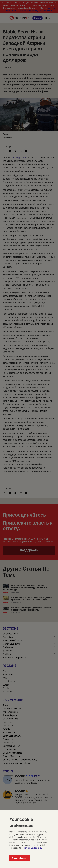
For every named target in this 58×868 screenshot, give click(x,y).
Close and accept (20, 858)
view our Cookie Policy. (33, 848)
